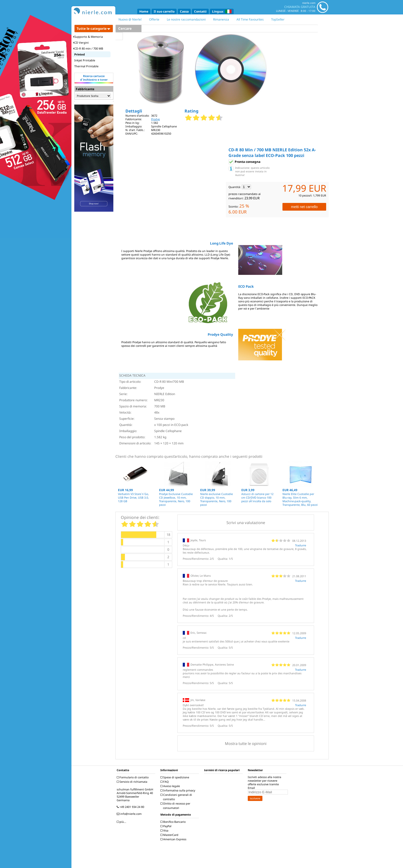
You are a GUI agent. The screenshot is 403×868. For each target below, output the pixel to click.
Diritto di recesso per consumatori (176, 806)
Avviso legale (171, 786)
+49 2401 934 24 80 (131, 807)
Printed (80, 54)
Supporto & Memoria (88, 37)
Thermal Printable (86, 66)
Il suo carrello (164, 11)
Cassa (184, 11)
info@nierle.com (130, 814)
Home (144, 11)
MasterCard (170, 835)
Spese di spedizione (175, 777)
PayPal (167, 826)
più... (122, 822)
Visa (165, 830)
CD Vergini (81, 43)
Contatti (200, 11)
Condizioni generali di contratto (177, 797)
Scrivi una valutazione (246, 522)
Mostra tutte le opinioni (246, 743)
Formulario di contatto (133, 777)
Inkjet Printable (85, 60)
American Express (174, 839)
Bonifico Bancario (174, 822)
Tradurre (301, 545)
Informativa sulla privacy (178, 790)
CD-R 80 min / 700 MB (88, 48)
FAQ (165, 782)
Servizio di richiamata (133, 782)
